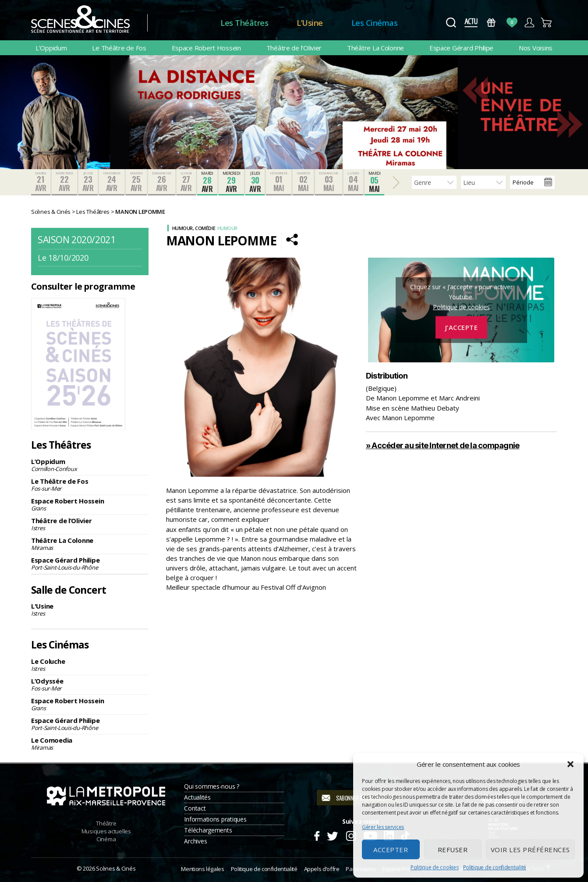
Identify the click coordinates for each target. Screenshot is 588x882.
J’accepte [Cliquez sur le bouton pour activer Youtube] (462, 327)
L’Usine (310, 23)
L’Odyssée (90, 684)
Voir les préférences (530, 850)
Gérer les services (383, 827)
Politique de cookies (435, 867)
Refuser (453, 850)
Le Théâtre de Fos (119, 48)
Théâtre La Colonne (375, 48)
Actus (471, 23)
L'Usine (90, 609)
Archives (195, 841)
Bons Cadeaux (491, 23)
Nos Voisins (536, 48)
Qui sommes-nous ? (211, 786)
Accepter (391, 850)
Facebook (317, 835)
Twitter (332, 835)
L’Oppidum (51, 48)
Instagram (351, 835)
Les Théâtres (244, 23)
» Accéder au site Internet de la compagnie (443, 445)
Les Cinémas (375, 23)
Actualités (197, 797)
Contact (195, 808)
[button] (570, 764)
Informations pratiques (215, 819)
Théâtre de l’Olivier (294, 48)
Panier (547, 23)
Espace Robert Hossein (206, 48)
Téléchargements (208, 830)
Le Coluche (90, 665)
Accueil (184, 23)
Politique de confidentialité (495, 867)
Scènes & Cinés (116, 868)
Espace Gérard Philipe (461, 48)
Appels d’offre (322, 869)
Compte (529, 23)
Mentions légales (202, 869)
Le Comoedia (90, 744)
